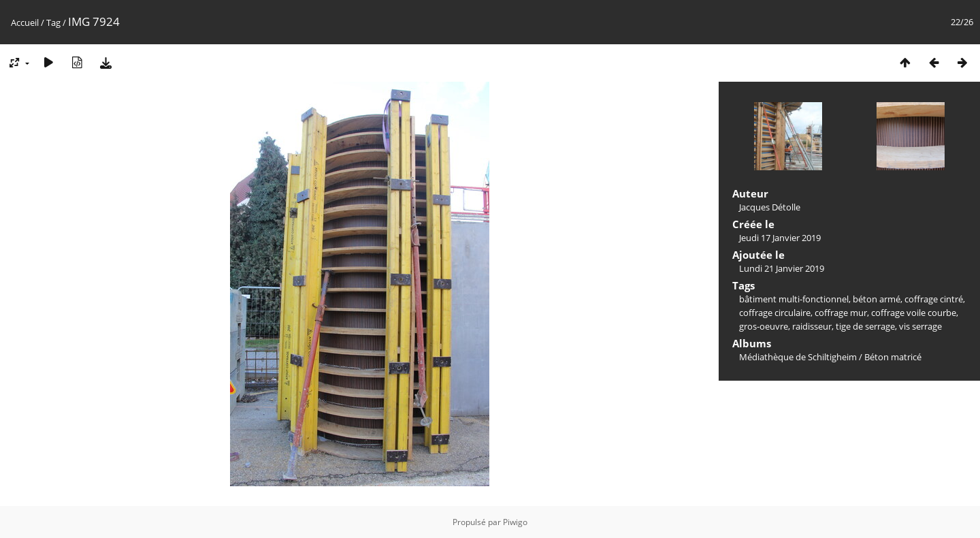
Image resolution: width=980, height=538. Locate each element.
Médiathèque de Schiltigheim (798, 357)
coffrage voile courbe (914, 313)
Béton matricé (893, 357)
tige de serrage (865, 326)
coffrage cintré (934, 299)
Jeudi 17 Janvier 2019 (780, 238)
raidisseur (812, 326)
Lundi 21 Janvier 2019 (782, 268)
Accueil (25, 22)
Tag (53, 22)
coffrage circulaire (775, 313)
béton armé (877, 299)
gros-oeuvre (764, 326)
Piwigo (515, 522)
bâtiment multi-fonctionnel (794, 299)
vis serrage (920, 326)
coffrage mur (841, 313)
